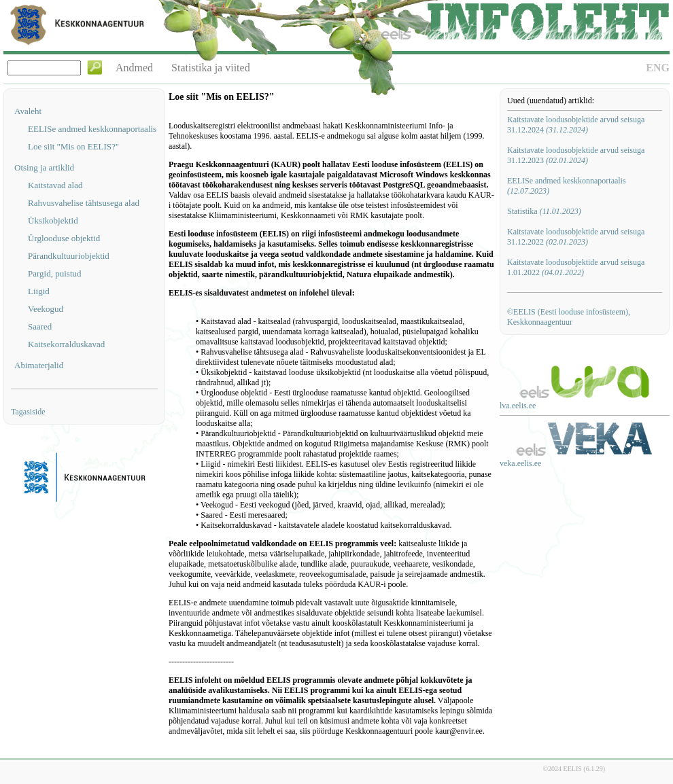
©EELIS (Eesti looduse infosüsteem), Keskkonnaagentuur (569, 317)
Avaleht (28, 111)
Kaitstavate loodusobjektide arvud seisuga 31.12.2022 (576, 237)
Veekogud (46, 309)
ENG (658, 68)
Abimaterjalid (39, 365)
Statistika (544, 211)
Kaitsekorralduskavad (66, 344)
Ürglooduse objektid (64, 238)
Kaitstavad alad (55, 185)
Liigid (39, 291)
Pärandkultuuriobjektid (69, 256)
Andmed (134, 68)
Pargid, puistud (55, 273)
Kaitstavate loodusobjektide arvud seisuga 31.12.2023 (576, 155)
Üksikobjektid (53, 220)
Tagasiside (28, 412)
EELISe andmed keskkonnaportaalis (92, 129)
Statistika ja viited (211, 68)
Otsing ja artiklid (44, 167)
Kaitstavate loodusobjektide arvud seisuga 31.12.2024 (576, 125)
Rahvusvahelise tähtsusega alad (84, 203)
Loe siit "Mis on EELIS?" (73, 146)
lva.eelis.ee (518, 406)
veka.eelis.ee (520, 463)
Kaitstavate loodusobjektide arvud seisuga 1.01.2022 (576, 267)
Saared (40, 326)
